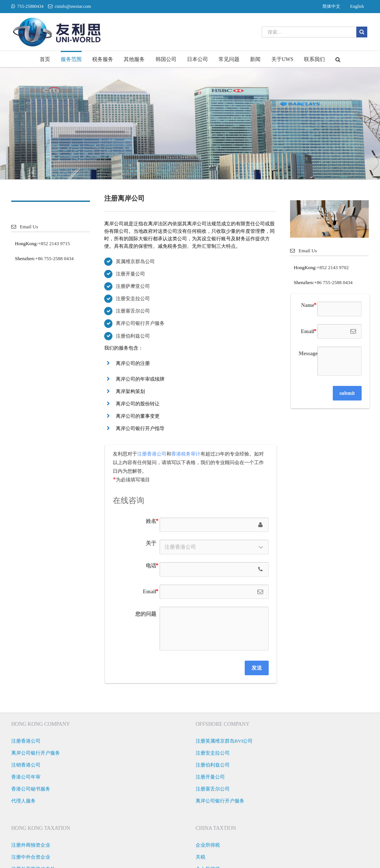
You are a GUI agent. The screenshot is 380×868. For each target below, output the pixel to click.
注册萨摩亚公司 (133, 286)
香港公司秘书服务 (31, 789)
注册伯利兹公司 (133, 336)
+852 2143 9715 (54, 243)
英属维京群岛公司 (135, 261)
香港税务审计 (186, 454)
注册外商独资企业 (31, 845)
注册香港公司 (152, 454)
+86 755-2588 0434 (55, 258)
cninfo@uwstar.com (73, 6)
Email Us (25, 227)
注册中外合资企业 (31, 857)
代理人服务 (23, 801)
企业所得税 (208, 845)
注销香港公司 (26, 765)
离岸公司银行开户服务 (140, 323)
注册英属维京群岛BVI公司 (224, 741)
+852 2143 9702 (333, 267)
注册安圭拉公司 (133, 299)
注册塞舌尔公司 (133, 311)
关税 (200, 857)
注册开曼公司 (130, 274)
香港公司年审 (26, 777)
